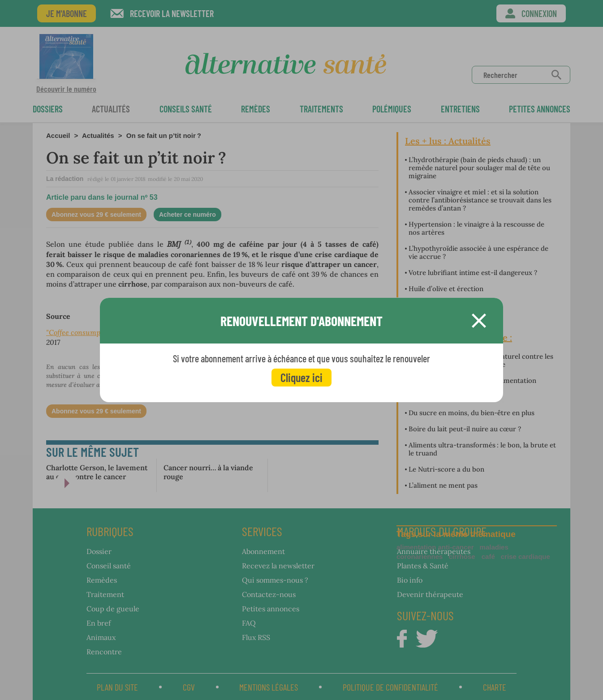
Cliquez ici (301, 377)
